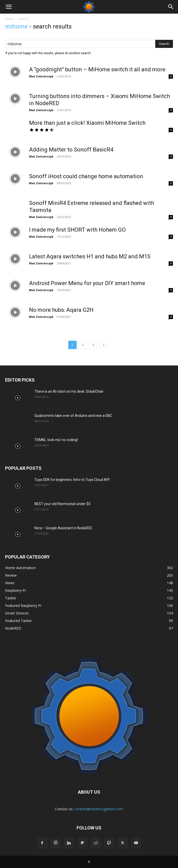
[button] (9, 7)
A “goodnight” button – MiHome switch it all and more (97, 69)
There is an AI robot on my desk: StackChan (69, 391)
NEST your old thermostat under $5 (62, 504)
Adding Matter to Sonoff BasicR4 (71, 150)
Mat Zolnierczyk (41, 76)
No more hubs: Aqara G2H (61, 310)
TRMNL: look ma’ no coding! (56, 440)
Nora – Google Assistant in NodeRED (63, 528)
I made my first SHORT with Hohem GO (77, 230)
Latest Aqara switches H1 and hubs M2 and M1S (90, 256)
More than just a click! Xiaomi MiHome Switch (87, 123)
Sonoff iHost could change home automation (86, 176)
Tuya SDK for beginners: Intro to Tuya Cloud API (72, 480)
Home (9, 19)
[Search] (171, 7)
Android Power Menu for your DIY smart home (87, 283)
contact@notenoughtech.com (99, 809)
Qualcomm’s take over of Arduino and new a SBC (73, 416)
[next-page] (104, 345)
